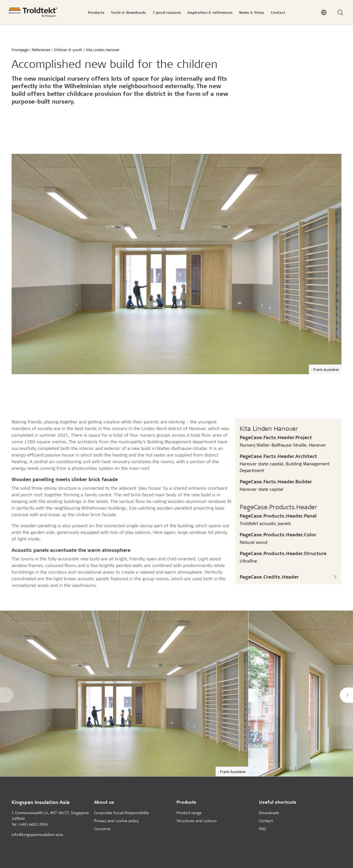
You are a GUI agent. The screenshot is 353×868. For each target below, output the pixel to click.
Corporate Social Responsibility (121, 813)
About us (104, 802)
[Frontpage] (33, 12)
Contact (266, 821)
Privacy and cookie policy (116, 821)
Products (186, 802)
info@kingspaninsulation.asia (37, 834)
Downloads (269, 813)
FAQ (262, 829)
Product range (189, 813)
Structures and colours (197, 821)
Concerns (102, 829)
